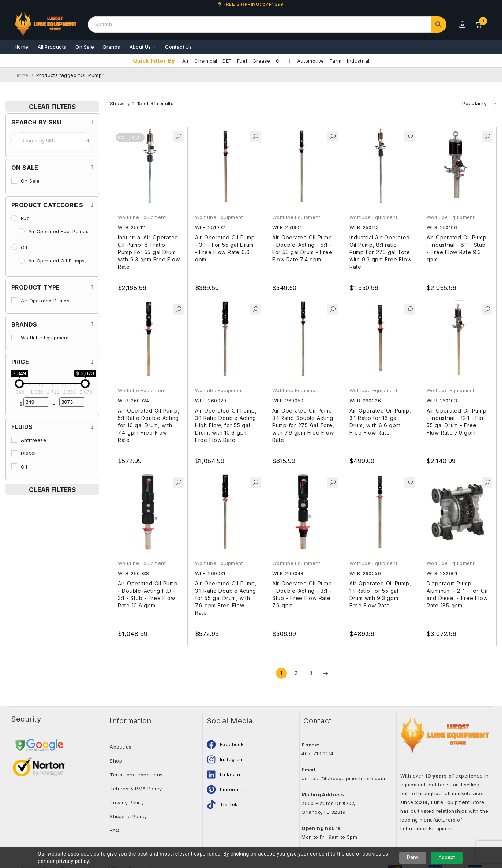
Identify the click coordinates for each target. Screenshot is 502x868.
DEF (227, 61)
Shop (116, 761)
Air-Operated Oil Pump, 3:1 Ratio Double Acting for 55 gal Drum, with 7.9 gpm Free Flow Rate (226, 598)
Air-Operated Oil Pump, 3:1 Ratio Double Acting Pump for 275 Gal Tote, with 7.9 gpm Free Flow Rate (303, 425)
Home (22, 75)
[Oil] (14, 247)
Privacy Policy (127, 802)
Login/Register (462, 25)
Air (186, 61)
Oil (279, 61)
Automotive (311, 61)
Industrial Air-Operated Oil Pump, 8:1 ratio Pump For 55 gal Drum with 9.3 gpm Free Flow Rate (149, 252)
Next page (325, 673)
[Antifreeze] (14, 440)
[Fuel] (14, 218)
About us (121, 747)
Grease (261, 61)
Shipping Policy (128, 816)
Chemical (206, 61)
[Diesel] (14, 453)
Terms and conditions (136, 775)
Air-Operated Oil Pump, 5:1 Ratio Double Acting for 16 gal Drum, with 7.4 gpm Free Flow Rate (149, 425)
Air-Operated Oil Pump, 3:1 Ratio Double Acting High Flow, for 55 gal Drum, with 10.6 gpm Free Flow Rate (226, 425)
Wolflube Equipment (142, 217)
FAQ (115, 830)
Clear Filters (52, 107)
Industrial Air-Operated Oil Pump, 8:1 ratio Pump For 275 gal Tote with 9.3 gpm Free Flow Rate (381, 252)
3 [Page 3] (311, 673)
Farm (336, 61)
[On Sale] (14, 181)
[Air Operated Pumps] (14, 300)
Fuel (242, 61)
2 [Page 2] (296, 673)
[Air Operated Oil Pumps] (22, 261)
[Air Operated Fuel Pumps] (22, 231)
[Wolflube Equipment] (14, 338)
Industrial (358, 61)
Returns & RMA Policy (136, 789)
